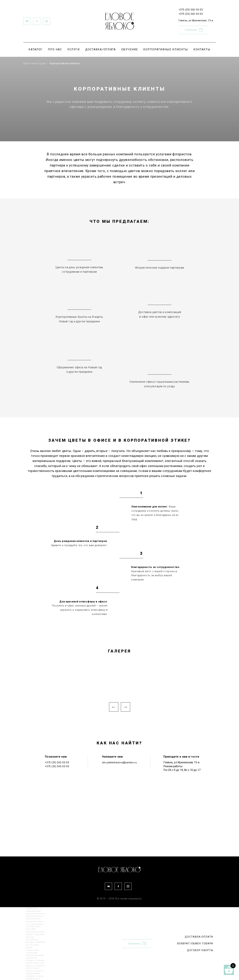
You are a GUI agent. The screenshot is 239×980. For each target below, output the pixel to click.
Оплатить (194, 30)
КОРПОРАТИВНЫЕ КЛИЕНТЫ (166, 49)
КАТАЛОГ (36, 49)
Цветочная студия (35, 63)
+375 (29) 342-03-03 (191, 10)
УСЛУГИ (74, 49)
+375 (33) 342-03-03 (191, 14)
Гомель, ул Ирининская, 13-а (196, 20)
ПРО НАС (55, 49)
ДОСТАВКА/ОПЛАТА (101, 49)
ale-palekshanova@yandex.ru (119, 762)
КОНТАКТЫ (202, 49)
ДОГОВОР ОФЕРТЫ (200, 950)
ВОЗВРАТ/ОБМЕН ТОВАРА (195, 943)
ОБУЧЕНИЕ (130, 49)
